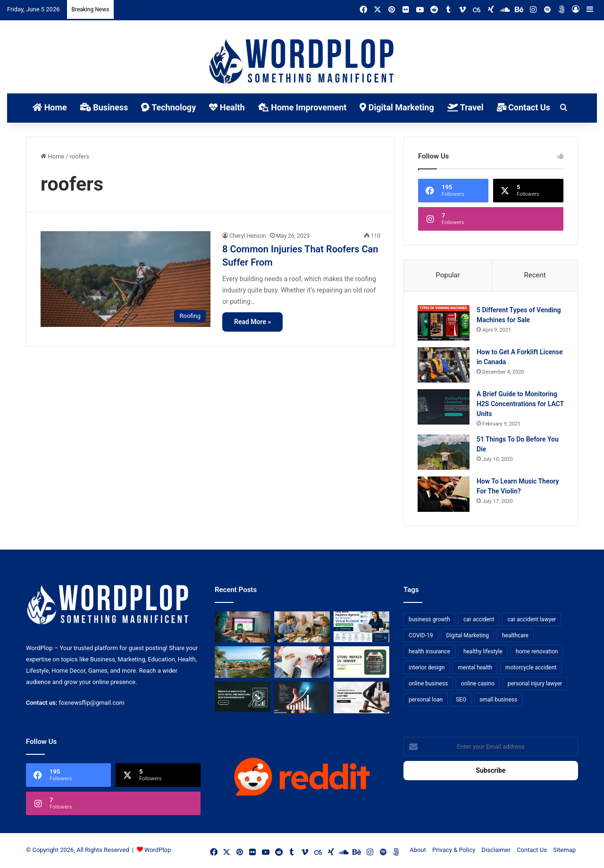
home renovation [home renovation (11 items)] (537, 652)
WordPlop (158, 851)
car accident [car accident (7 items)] (479, 620)
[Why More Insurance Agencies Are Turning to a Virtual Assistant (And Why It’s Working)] (361, 628)
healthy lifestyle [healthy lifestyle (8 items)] (483, 652)
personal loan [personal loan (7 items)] (426, 701)
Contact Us (524, 107)
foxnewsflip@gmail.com (92, 704)
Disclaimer (496, 851)
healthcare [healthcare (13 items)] (515, 636)
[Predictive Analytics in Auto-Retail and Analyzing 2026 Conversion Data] (243, 698)
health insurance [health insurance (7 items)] (429, 652)
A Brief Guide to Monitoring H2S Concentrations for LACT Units (517, 404)
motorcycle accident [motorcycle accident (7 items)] (531, 668)
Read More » (252, 322)
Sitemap (564, 851)
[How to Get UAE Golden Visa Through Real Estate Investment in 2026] (243, 664)
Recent (535, 275)
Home (50, 107)
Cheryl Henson (248, 236)
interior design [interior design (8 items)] (427, 668)
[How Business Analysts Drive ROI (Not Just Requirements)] (302, 698)
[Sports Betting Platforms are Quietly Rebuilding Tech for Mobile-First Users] (243, 628)
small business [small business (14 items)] (498, 701)
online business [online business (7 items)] (428, 684)
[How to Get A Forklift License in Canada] (444, 365)
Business (104, 107)
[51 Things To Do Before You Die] (444, 453)
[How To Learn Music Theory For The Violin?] (444, 495)
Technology (168, 107)
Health (227, 107)
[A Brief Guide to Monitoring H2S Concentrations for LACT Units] (444, 407)
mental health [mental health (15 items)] (475, 668)
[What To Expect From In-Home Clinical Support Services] (302, 628)
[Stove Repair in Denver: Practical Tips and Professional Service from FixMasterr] (361, 664)
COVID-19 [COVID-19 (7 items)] (421, 636)
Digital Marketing (397, 107)
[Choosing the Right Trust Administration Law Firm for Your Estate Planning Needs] (361, 698)
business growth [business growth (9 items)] (429, 620)
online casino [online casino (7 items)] (478, 684)
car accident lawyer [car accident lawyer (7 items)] (532, 620)
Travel (466, 107)
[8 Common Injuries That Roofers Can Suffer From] (126, 279)
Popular (448, 275)
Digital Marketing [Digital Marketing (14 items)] (468, 636)
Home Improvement (302, 107)
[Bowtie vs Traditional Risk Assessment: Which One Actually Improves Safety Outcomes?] (302, 664)
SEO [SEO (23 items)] (461, 701)
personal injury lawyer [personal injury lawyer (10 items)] (535, 684)
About (418, 851)
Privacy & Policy (454, 851)
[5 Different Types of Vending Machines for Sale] (444, 323)
